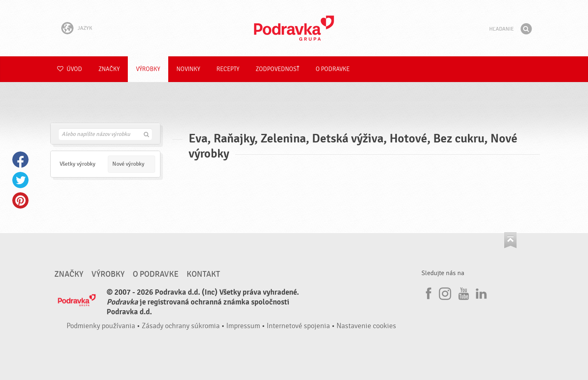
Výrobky (148, 69)
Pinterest (20, 200)
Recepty (228, 69)
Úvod (70, 69)
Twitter (20, 180)
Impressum (243, 326)
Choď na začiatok (510, 240)
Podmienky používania (101, 326)
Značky (109, 69)
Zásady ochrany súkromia (181, 326)
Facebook (20, 160)
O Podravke (333, 69)
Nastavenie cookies (366, 326)
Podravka (294, 28)
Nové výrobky (128, 164)
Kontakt (203, 274)
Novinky (188, 69)
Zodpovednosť (277, 69)
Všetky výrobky (78, 164)
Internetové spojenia (298, 326)
